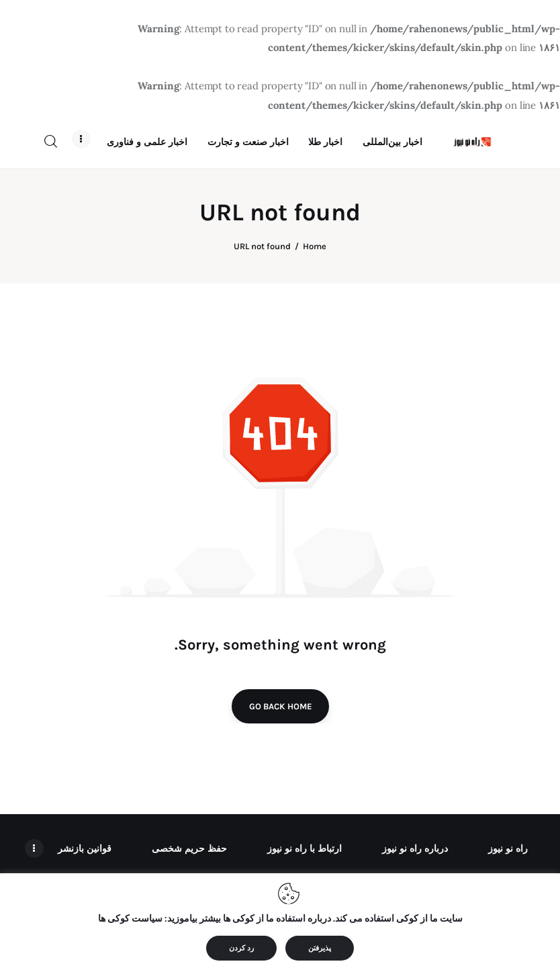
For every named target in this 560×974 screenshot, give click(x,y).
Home (315, 276)
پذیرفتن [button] (320, 948)
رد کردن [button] (241, 948)
